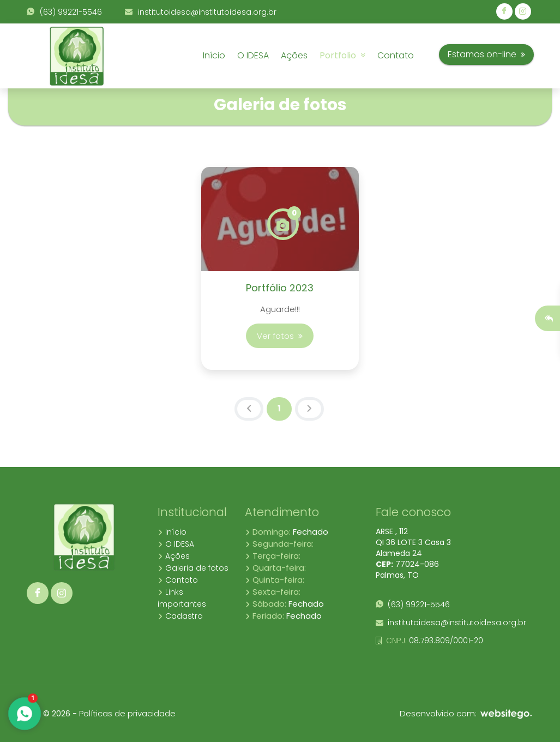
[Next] (309, 409)
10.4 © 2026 (49, 714)
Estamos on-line (486, 54)
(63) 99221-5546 (64, 12)
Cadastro (180, 616)
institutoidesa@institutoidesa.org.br (201, 12)
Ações (294, 55)
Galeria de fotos (193, 568)
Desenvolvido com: (466, 713)
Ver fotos (280, 336)
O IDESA (253, 55)
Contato (396, 55)
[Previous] (249, 409)
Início (214, 55)
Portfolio (342, 55)
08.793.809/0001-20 (429, 641)
